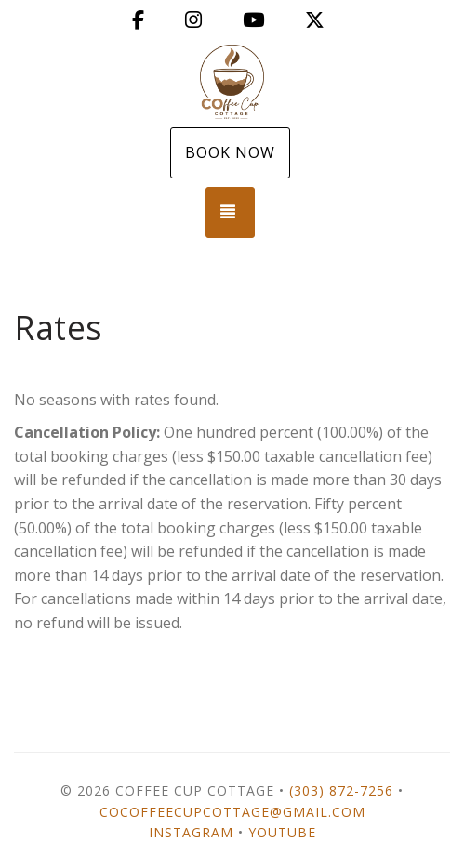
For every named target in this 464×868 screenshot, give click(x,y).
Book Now (230, 152)
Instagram (191, 832)
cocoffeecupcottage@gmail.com (232, 812)
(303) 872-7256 (341, 790)
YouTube (282, 832)
